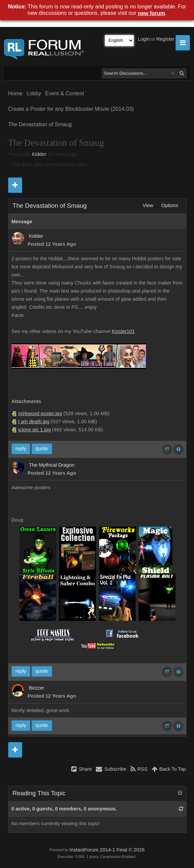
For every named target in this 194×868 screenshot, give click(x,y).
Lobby (34, 93)
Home (15, 93)
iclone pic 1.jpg (34, 430)
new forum (151, 13)
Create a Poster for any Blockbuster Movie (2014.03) (71, 109)
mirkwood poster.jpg (40, 413)
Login (144, 39)
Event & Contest (65, 93)
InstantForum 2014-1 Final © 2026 (107, 850)
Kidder (39, 154)
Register (165, 39)
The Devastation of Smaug (40, 124)
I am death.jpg (34, 422)
